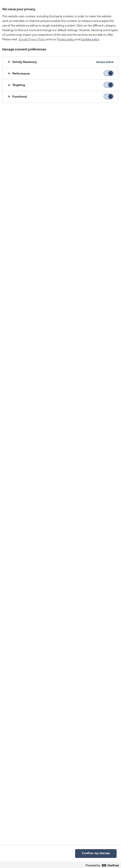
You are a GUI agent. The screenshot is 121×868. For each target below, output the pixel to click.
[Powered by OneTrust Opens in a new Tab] (102, 865)
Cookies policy (90, 39)
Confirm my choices (96, 853)
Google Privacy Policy (32, 39)
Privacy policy (66, 39)
